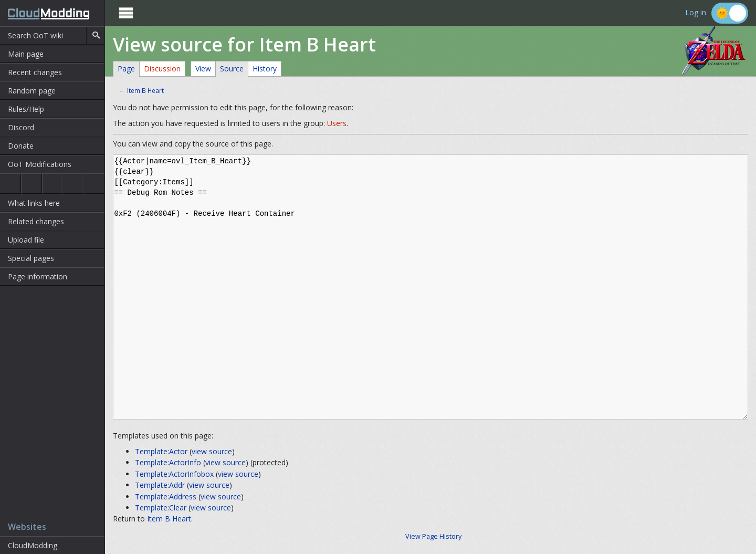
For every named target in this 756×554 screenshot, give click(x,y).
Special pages (31, 258)
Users (337, 123)
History (265, 69)
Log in (696, 13)
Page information (38, 276)
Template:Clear (161, 508)
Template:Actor (161, 451)
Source (232, 69)
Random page (32, 91)
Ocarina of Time (10, 184)
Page (126, 69)
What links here (34, 203)
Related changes (36, 221)
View (203, 69)
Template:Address (166, 496)
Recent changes (35, 72)
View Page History (433, 536)
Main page (26, 54)
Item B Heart (145, 90)
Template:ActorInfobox (174, 474)
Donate (21, 146)
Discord (21, 127)
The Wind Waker (94, 184)
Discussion (162, 69)
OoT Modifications (40, 164)
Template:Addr (160, 485)
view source (212, 451)
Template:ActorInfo (168, 462)
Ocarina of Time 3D (31, 184)
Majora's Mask (52, 184)
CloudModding (33, 545)
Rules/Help (26, 109)
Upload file (26, 240)
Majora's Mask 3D (73, 184)
